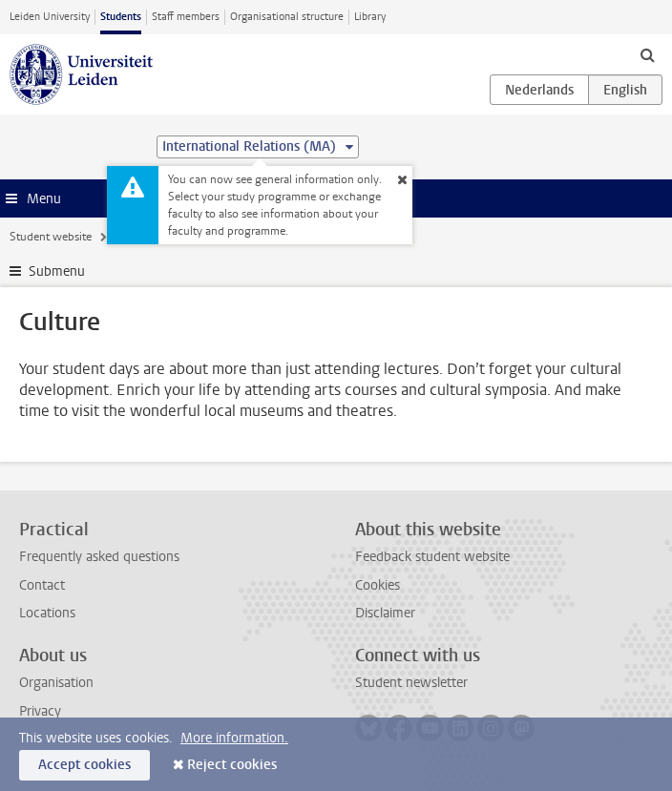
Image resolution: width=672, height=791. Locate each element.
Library (370, 17)
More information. (234, 738)
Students (121, 17)
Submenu (57, 271)
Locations (47, 613)
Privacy (40, 711)
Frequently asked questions (99, 557)
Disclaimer (385, 613)
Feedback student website (432, 557)
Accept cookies (84, 765)
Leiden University (50, 17)
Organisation (56, 683)
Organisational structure (287, 17)
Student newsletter (411, 683)
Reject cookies (232, 765)
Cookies (378, 585)
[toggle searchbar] (647, 54)
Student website (51, 237)
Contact (42, 585)
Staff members (186, 17)
